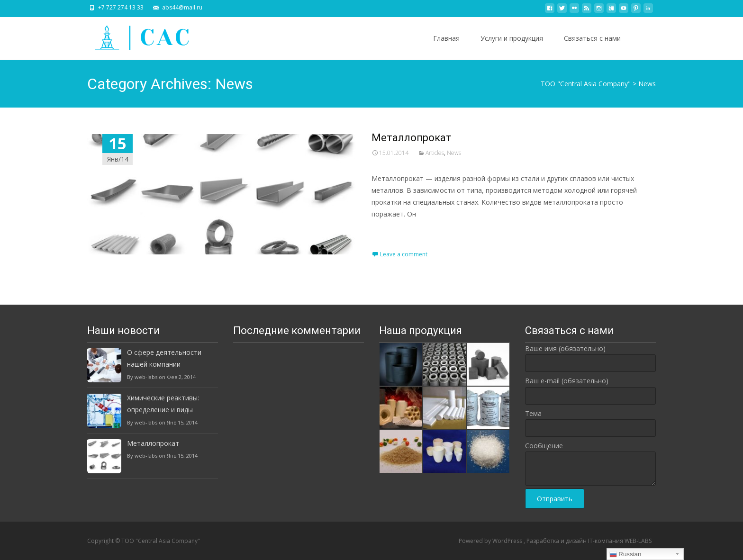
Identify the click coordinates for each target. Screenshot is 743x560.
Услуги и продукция (512, 38)
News (454, 153)
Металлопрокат (412, 138)
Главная (446, 38)
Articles (435, 153)
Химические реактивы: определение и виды (163, 404)
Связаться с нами (592, 38)
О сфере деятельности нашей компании (164, 358)
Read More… (393, 231)
